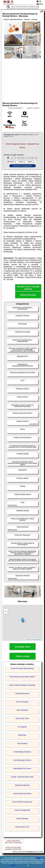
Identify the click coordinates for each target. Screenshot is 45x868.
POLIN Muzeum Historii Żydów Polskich (22, 677)
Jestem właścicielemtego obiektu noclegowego (13, 842)
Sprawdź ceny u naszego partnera (28, 288)
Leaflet (28, 640)
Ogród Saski (22, 735)
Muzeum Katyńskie (22, 702)
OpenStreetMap (37, 640)
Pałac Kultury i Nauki (22, 719)
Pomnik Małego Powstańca (22, 752)
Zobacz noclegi (23, 657)
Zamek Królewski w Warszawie (22, 802)
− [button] (6, 612)
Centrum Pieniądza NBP (22, 810)
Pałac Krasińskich (22, 710)
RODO (13, 865)
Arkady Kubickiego (22, 819)
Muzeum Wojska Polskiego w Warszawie (22, 685)
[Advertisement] (22, 80)
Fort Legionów (22, 727)
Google (38, 858)
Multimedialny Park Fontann (22, 769)
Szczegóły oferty (22, 647)
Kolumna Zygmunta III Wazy (22, 794)
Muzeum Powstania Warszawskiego (22, 669)
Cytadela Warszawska (22, 694)
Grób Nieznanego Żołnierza (22, 760)
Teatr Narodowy (22, 744)
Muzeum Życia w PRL (22, 827)
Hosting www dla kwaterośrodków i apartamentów (13, 849)
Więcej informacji (28, 295)
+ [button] (6, 609)
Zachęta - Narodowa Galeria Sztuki (22, 777)
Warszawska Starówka (22, 785)
